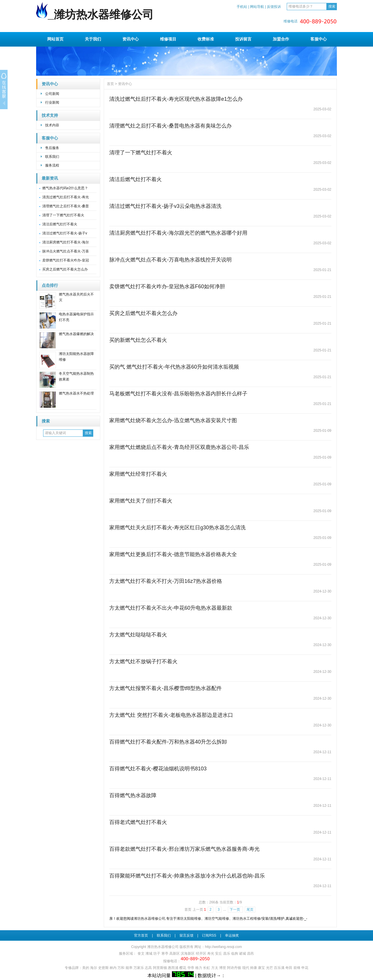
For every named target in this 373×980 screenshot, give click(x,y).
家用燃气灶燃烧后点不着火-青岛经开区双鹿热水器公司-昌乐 (179, 447)
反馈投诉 (274, 7)
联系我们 (52, 157)
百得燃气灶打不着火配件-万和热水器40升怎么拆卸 (168, 742)
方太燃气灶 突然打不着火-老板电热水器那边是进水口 (171, 715)
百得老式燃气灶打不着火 (138, 822)
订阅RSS (209, 935)
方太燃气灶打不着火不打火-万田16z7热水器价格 (166, 581)
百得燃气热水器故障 (133, 795)
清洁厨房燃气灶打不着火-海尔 (66, 242)
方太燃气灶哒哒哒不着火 (138, 635)
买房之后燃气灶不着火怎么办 (65, 269)
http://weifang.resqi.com (223, 947)
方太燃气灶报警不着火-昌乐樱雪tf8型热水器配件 (166, 688)
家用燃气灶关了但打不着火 (141, 501)
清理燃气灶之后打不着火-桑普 (66, 206)
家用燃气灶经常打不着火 (138, 474)
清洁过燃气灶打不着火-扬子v (65, 233)
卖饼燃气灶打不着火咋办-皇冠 (66, 260)
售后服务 (52, 148)
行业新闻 (52, 102)
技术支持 (50, 115)
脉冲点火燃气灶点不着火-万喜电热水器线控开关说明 (170, 260)
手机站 (242, 7)
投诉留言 (243, 39)
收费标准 (206, 39)
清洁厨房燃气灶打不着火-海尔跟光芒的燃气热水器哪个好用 (178, 233)
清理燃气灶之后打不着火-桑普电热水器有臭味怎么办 (170, 126)
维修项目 (168, 39)
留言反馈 (186, 935)
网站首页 (55, 39)
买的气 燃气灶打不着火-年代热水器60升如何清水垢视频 (174, 367)
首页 (110, 84)
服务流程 (52, 165)
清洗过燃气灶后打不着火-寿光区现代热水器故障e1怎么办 (176, 99)
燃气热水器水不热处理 (76, 393)
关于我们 (93, 39)
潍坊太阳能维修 (189, 919)
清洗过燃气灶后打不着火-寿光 (66, 197)
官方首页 (141, 935)
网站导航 (257, 7)
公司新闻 (52, 94)
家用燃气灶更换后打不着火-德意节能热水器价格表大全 (173, 554)
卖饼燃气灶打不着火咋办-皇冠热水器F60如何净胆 (167, 286)
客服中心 (319, 39)
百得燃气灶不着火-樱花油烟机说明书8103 (158, 769)
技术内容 (52, 125)
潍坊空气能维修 (217, 919)
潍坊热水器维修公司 (149, 919)
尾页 (250, 910)
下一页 (235, 910)
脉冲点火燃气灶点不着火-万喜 (66, 251)
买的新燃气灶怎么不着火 (138, 340)
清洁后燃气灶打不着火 (60, 224)
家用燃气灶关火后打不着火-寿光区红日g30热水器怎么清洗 (177, 528)
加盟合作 (281, 39)
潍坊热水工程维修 (247, 919)
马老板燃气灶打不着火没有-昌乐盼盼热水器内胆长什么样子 (178, 394)
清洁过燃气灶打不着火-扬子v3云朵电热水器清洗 (165, 206)
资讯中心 (131, 39)
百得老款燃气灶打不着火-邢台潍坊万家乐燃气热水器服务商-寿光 (184, 849)
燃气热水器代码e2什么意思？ (65, 188)
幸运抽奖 (232, 935)
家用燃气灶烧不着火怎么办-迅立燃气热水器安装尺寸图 (173, 420)
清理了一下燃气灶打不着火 (63, 215)
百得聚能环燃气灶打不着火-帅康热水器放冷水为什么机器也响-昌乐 (187, 876)
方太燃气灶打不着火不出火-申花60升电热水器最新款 (171, 608)
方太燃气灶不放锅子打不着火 (143, 661)
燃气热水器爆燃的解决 (76, 334)
